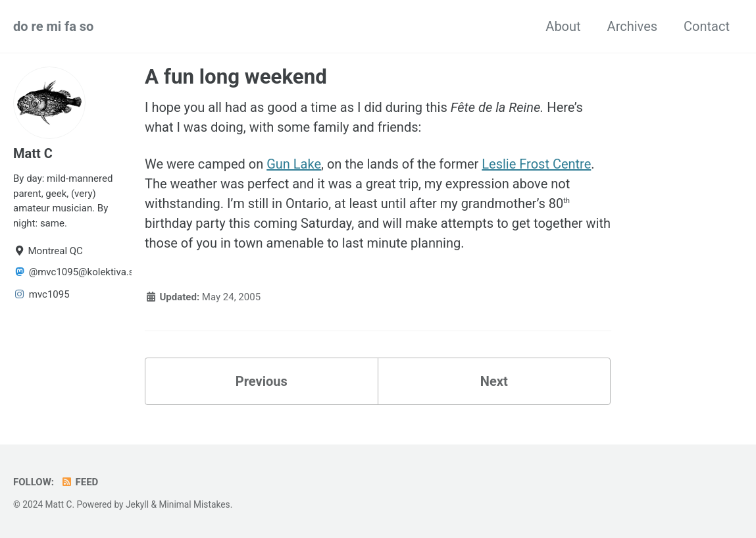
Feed (79, 482)
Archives (632, 26)
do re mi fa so (53, 26)
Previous (262, 381)
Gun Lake (294, 164)
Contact (707, 26)
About (563, 26)
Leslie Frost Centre (536, 164)
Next (494, 381)
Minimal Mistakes (194, 504)
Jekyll (137, 504)
